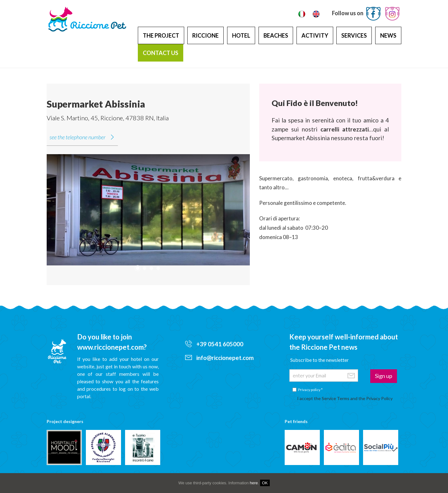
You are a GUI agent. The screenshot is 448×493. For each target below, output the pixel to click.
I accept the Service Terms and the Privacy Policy (345, 398)
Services (354, 35)
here (254, 483)
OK (265, 483)
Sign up (384, 376)
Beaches (276, 35)
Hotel (241, 35)
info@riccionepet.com (219, 358)
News (388, 35)
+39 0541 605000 (214, 344)
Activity (315, 35)
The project (161, 35)
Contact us (161, 53)
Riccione (205, 35)
